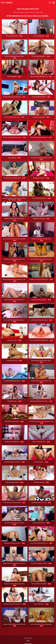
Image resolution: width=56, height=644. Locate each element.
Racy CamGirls (7, 3)
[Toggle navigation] (54, 3)
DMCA (28, 641)
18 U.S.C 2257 (28, 638)
